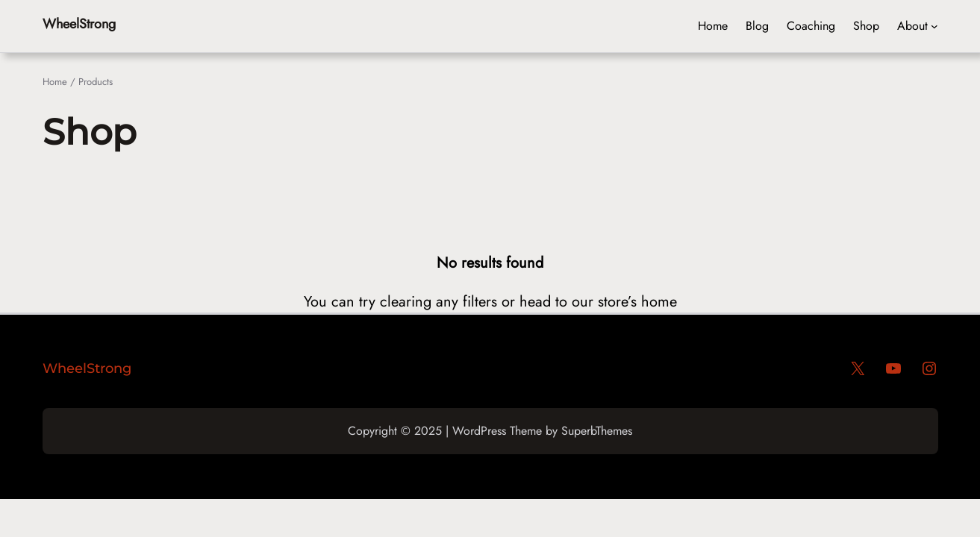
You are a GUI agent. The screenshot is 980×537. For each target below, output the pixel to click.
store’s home (637, 302)
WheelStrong (79, 24)
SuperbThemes (597, 431)
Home (55, 82)
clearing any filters (438, 302)
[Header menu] (934, 26)
